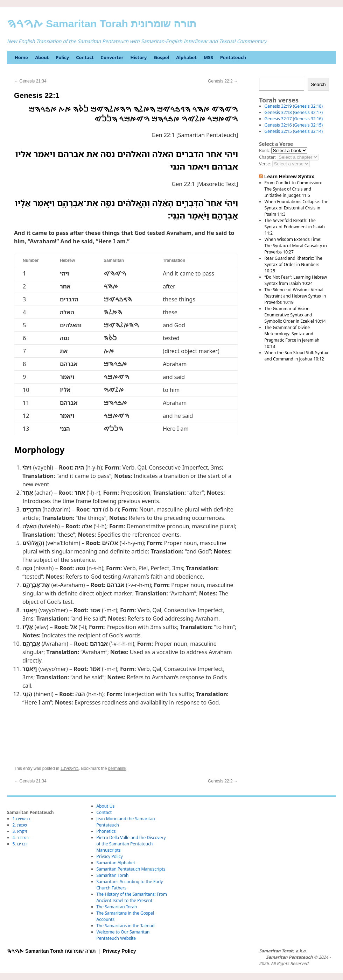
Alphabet (186, 57)
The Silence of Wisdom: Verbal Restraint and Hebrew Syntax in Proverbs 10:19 (295, 296)
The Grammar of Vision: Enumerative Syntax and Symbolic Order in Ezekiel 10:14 (295, 315)
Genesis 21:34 (30, 81)
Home (21, 57)
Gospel (161, 57)
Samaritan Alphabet (116, 863)
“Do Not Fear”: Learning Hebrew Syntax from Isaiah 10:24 (296, 280)
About (42, 57)
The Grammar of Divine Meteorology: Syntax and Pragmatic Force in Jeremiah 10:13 (292, 337)
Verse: (265, 164)
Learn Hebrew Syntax (289, 177)
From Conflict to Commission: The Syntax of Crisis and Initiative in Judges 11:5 (293, 189)
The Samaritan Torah (117, 907)
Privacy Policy (110, 856)
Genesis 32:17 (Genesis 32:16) (294, 119)
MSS (208, 57)
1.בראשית (70, 768)
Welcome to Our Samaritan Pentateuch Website (123, 935)
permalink (117, 768)
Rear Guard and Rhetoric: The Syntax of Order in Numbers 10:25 (293, 264)
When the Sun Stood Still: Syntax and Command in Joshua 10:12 (296, 356)
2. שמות (20, 825)
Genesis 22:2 (223, 81)
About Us (106, 806)
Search (318, 84)
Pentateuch (233, 57)
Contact (85, 57)
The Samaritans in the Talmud (126, 926)
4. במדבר (21, 838)
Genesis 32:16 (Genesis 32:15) (294, 125)
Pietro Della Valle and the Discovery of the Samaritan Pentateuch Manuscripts (131, 844)
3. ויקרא (20, 831)
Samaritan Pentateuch (289, 957)
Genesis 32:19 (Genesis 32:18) (294, 106)
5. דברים (20, 844)
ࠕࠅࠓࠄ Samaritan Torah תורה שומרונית (102, 24)
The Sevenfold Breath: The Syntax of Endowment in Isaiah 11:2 (295, 227)
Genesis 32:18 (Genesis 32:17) (294, 112)
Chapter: (267, 157)
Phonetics (106, 831)
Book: (264, 151)
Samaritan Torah (113, 875)
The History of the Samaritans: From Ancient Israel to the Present (132, 897)
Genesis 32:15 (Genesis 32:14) (294, 131)
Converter (112, 57)
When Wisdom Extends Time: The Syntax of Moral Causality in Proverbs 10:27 (296, 246)
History (138, 57)
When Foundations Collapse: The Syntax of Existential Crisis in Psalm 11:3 (297, 208)
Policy (62, 57)
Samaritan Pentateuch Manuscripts (131, 869)
